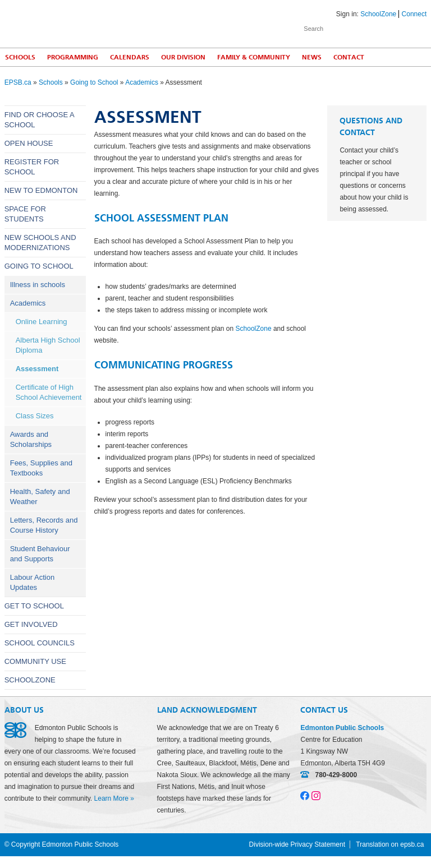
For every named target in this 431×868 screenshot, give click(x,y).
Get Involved (31, 624)
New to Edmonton (41, 190)
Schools (51, 82)
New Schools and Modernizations (40, 243)
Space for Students (25, 214)
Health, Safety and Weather (40, 497)
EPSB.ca (18, 82)
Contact (349, 57)
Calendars (130, 57)
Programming (73, 57)
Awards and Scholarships (31, 439)
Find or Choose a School (39, 120)
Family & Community (254, 57)
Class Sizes (35, 416)
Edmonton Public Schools (103, 23)
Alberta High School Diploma (48, 345)
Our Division (183, 57)
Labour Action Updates (33, 582)
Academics (142, 82)
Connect (414, 14)
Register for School (32, 167)
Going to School (94, 82)
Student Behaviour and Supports (40, 554)
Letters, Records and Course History (44, 525)
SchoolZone (378, 14)
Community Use (35, 661)
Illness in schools (38, 285)
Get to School (34, 606)
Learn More (111, 798)
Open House (29, 143)
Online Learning (42, 322)
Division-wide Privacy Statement (297, 844)
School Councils (40, 643)
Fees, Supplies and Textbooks (41, 468)
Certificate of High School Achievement (49, 392)
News (312, 57)
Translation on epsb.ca (390, 844)
